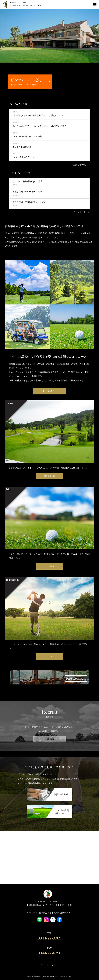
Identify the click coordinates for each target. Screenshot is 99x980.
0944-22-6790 (49, 953)
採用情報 (50, 739)
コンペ (50, 657)
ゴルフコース (50, 476)
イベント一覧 (79, 212)
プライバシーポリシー (50, 965)
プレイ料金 (50, 566)
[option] (49, 36)
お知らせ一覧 (79, 165)
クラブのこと (50, 391)
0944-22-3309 (49, 938)
